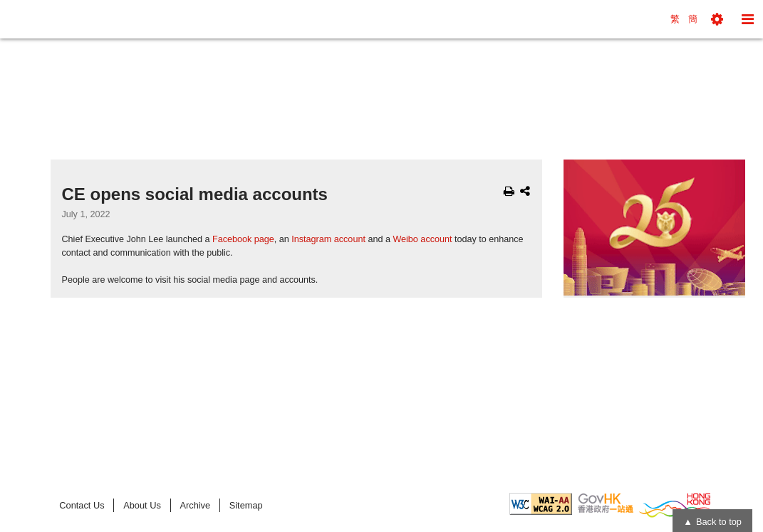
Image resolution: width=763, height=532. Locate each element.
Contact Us (82, 505)
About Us (142, 505)
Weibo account (422, 239)
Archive (195, 505)
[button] (717, 19)
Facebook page (243, 239)
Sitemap (246, 505)
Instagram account (328, 239)
